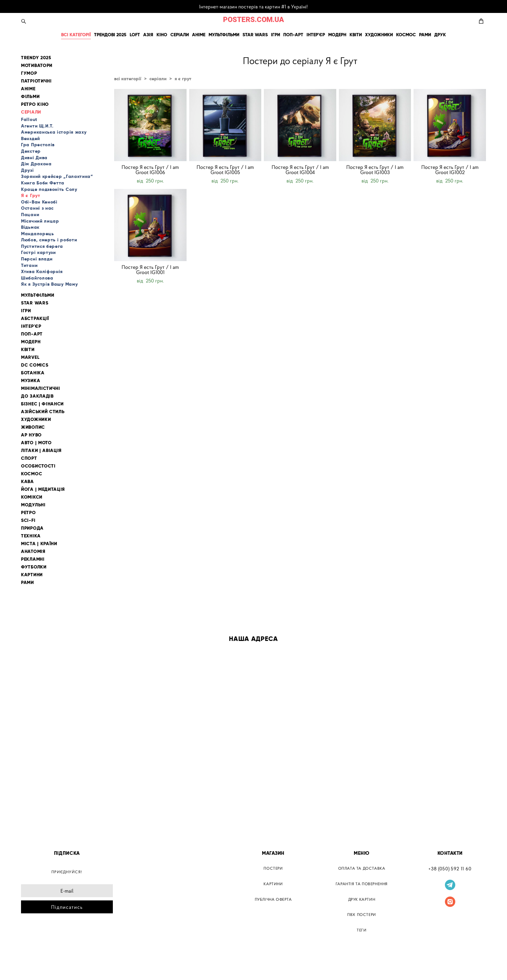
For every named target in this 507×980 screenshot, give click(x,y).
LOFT (135, 35)
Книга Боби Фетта (43, 183)
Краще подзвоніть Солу (49, 189)
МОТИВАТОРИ (37, 66)
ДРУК (440, 35)
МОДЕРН (337, 35)
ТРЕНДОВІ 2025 (110, 35)
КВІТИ (356, 35)
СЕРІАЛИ (180, 35)
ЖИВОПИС (33, 427)
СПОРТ (29, 458)
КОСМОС (406, 35)
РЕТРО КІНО (35, 104)
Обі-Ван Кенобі (39, 202)
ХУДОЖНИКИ (379, 35)
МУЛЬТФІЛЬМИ (224, 35)
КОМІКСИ (32, 497)
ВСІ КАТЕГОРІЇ (76, 35)
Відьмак (30, 227)
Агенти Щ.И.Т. (37, 126)
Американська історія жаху (54, 132)
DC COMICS (35, 365)
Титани (29, 265)
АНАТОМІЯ (33, 551)
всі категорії (128, 79)
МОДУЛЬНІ (33, 505)
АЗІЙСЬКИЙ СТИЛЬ (43, 412)
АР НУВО (31, 435)
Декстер (31, 151)
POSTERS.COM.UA (253, 20)
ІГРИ (275, 35)
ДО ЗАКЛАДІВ (37, 396)
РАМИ (425, 35)
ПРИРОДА (32, 528)
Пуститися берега (42, 246)
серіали (158, 79)
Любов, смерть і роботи (49, 240)
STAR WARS (255, 35)
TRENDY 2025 (36, 58)
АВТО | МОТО (36, 443)
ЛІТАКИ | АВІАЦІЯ (41, 451)
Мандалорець (38, 234)
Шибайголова (37, 278)
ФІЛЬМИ (30, 97)
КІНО (162, 35)
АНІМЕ (199, 35)
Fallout (29, 119)
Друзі (27, 170)
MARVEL (30, 357)
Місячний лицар (40, 221)
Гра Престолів (38, 145)
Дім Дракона (36, 164)
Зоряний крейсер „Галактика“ (57, 176)
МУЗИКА (31, 381)
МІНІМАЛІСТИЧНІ (41, 388)
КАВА (27, 482)
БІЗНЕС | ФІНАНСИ (42, 404)
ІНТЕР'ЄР (316, 35)
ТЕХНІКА (31, 536)
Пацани (30, 215)
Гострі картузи (38, 252)
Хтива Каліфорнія (42, 271)
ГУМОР (29, 73)
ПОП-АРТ (293, 35)
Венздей (31, 138)
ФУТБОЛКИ (34, 567)
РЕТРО (28, 513)
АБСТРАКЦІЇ (35, 319)
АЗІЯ (148, 35)
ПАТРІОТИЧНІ (36, 81)
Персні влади (37, 259)
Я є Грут (31, 195)
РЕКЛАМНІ (33, 559)
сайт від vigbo (35, 965)
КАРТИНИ (32, 575)
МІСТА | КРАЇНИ (39, 544)
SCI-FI (28, 520)
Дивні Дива (34, 158)
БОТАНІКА (33, 373)
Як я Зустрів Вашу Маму (49, 284)
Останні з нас (37, 208)
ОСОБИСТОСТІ (38, 466)
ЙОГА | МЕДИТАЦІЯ (43, 489)
